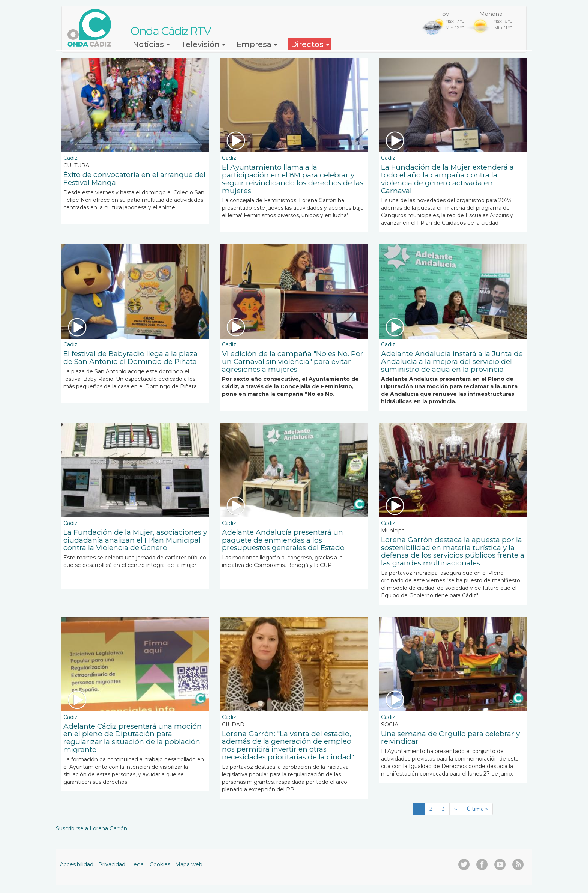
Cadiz (70, 158)
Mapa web (189, 864)
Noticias (151, 44)
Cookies (160, 864)
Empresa (257, 44)
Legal (137, 864)
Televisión (203, 44)
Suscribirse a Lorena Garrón (91, 828)
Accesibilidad (77, 864)
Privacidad (112, 864)
